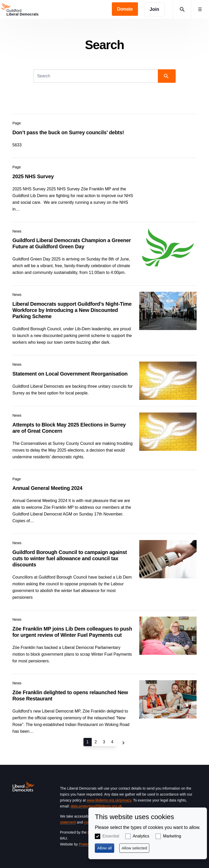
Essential (111, 836)
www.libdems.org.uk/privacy (109, 800)
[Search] (96, 76)
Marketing (172, 836)
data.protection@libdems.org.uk (96, 806)
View (104, 133)
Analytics (141, 836)
